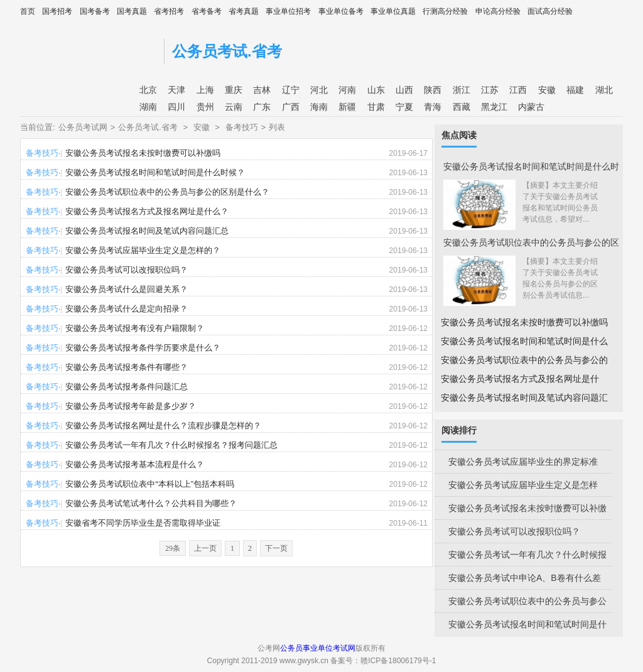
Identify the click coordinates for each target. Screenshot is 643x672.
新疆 (347, 107)
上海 (205, 90)
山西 (404, 90)
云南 (234, 107)
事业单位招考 (288, 11)
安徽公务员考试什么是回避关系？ (127, 289)
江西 (518, 90)
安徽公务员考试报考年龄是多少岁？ (131, 406)
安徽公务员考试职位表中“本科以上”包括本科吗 (150, 484)
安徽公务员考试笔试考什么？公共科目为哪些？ (151, 503)
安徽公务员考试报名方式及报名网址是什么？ (147, 211)
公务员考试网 (83, 127)
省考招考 (169, 11)
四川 (176, 107)
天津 (176, 90)
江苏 (490, 90)
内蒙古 (531, 107)
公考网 (89, 49)
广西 (291, 107)
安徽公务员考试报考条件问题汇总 (127, 387)
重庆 (234, 90)
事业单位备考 (341, 11)
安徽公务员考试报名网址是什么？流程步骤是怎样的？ (163, 425)
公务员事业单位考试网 (318, 648)
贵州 (205, 107)
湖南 (148, 107)
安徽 (547, 90)
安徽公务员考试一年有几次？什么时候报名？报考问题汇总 (171, 445)
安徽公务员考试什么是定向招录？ (127, 309)
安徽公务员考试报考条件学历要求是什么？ (143, 348)
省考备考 (207, 11)
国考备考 (95, 11)
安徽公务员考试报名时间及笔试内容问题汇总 (147, 231)
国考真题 (132, 11)
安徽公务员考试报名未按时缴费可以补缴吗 (143, 153)
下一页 (276, 548)
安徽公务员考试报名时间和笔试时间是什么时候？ (155, 172)
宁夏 (404, 107)
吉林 (262, 90)
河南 (347, 90)
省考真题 (244, 11)
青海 (433, 107)
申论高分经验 (498, 11)
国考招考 (57, 11)
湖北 (604, 90)
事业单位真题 (393, 11)
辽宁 (291, 90)
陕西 (433, 90)
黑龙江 (494, 107)
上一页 (205, 548)
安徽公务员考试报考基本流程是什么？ (135, 464)
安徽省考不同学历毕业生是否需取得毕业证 (143, 523)
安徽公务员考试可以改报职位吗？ (127, 270)
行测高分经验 (445, 11)
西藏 (462, 107)
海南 (319, 107)
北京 (148, 90)
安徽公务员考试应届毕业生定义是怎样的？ (143, 250)
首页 (28, 11)
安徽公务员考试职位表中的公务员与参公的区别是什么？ (167, 192)
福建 (575, 90)
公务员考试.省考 (227, 51)
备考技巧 (242, 127)
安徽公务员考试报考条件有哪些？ (127, 367)
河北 (319, 90)
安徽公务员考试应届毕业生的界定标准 (523, 462)
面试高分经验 (550, 11)
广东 (262, 107)
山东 (376, 90)
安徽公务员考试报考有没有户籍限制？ (135, 328)
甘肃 (376, 107)
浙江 (462, 90)
